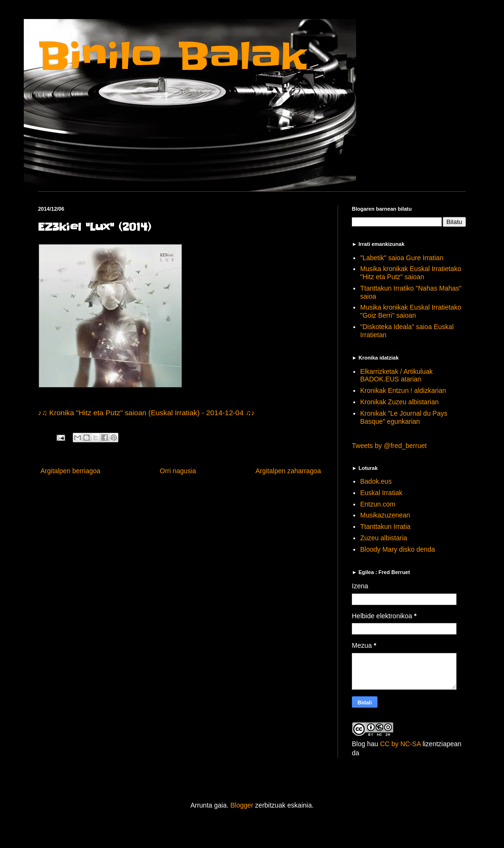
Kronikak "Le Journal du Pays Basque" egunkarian (404, 417)
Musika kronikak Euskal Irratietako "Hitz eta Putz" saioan (411, 273)
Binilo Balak (172, 56)
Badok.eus (376, 481)
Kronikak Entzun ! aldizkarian (403, 390)
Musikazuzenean (385, 515)
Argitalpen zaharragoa (288, 471)
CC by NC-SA (400, 744)
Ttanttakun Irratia (386, 526)
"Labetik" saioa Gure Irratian (402, 258)
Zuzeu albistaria (384, 538)
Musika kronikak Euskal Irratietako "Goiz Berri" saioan (411, 311)
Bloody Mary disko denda (398, 549)
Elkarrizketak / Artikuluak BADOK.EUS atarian (397, 375)
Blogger (242, 805)
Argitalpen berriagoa (70, 471)
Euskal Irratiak (382, 493)
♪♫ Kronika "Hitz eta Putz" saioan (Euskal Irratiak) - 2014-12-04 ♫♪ (146, 413)
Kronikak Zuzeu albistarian (400, 402)
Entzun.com (378, 504)
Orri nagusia (178, 471)
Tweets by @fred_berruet (389, 446)
